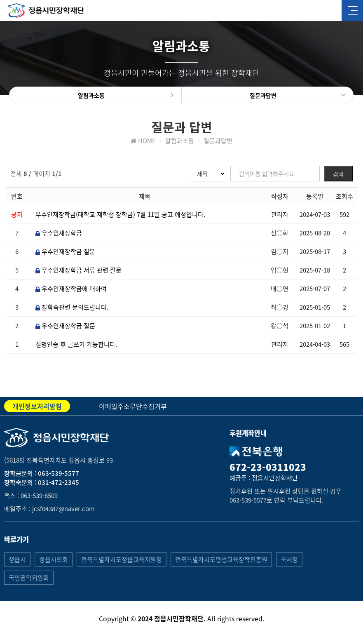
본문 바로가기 (0, 0)
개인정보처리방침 (37, 406)
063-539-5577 (59, 473)
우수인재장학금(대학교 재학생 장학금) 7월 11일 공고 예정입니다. (120, 214)
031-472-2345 (59, 482)
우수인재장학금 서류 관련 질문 (78, 270)
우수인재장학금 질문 (65, 251)
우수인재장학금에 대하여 (71, 289)
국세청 (289, 559)
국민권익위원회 (29, 578)
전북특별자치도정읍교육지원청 (122, 559)
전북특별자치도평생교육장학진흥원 (221, 559)
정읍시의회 (54, 559)
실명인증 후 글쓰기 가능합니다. (76, 344)
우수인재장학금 (59, 233)
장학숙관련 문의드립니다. (72, 307)
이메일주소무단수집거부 (133, 406)
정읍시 (17, 559)
